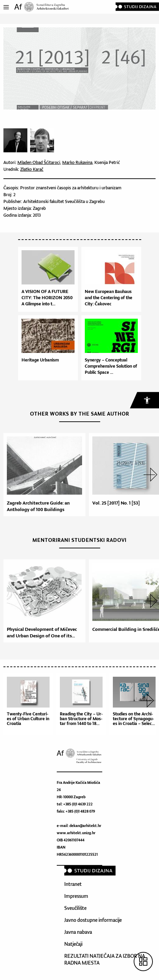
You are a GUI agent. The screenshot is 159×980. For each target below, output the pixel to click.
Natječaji (73, 944)
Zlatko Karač (32, 169)
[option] (43, 475)
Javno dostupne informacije (93, 920)
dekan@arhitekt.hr (85, 826)
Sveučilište (75, 908)
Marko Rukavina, (78, 162)
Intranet (73, 884)
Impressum (76, 896)
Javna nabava (78, 932)
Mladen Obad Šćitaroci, (39, 162)
